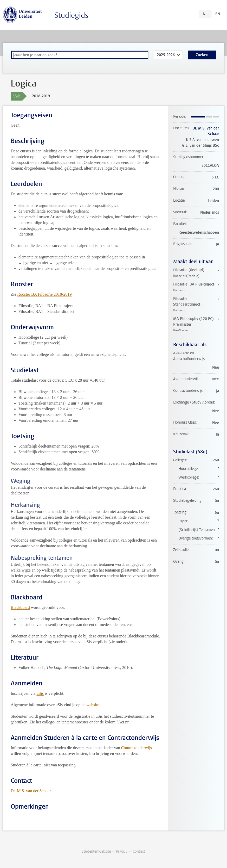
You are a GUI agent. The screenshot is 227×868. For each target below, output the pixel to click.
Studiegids (71, 15)
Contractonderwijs (137, 748)
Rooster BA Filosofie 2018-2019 (44, 294)
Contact (139, 851)
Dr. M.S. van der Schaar (31, 791)
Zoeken (202, 55)
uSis (40, 693)
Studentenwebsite (96, 851)
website (93, 705)
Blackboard (20, 607)
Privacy (122, 851)
